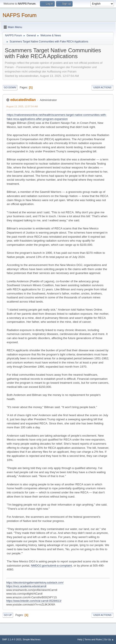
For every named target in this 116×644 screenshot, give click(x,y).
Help (80, 639)
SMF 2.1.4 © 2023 (12, 639)
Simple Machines (31, 639)
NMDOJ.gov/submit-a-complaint (51, 566)
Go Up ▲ (109, 639)
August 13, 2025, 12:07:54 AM (22, 106)
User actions (102, 87)
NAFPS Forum (20, 15)
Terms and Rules (93, 639)
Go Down (10, 87)
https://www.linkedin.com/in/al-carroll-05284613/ (34, 601)
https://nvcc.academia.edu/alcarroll (26, 586)
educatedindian (23, 100)
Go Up (8, 615)
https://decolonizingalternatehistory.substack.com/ (35, 583)
